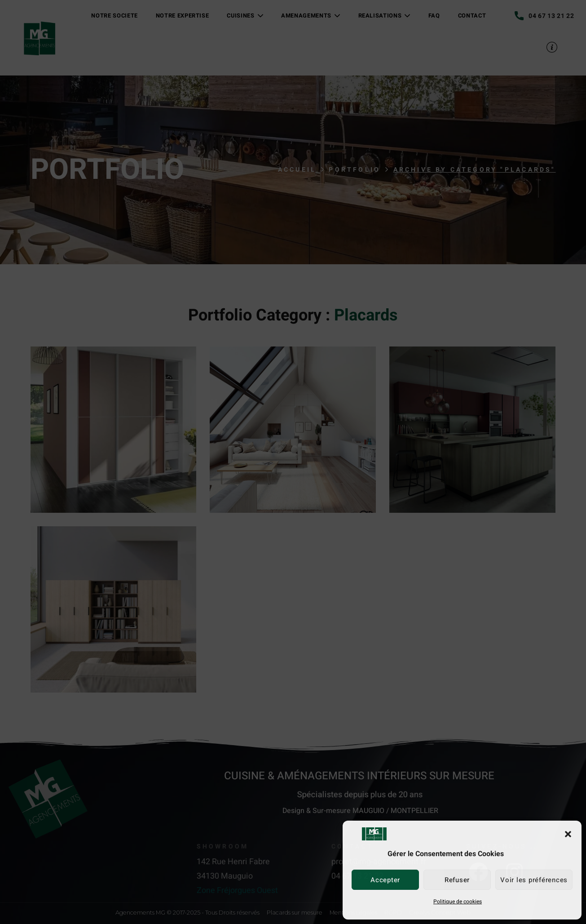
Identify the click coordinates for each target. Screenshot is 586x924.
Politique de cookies (458, 902)
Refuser (457, 880)
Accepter (385, 880)
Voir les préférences (534, 880)
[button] (568, 834)
